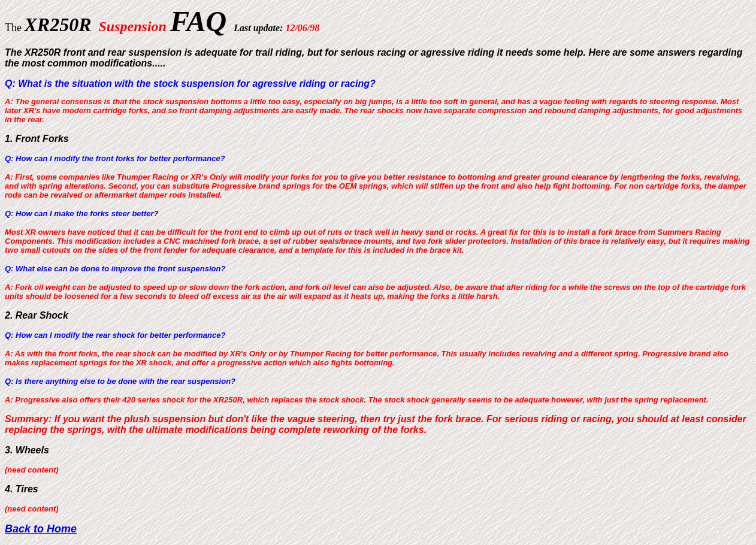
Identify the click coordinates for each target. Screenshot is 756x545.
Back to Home (41, 529)
